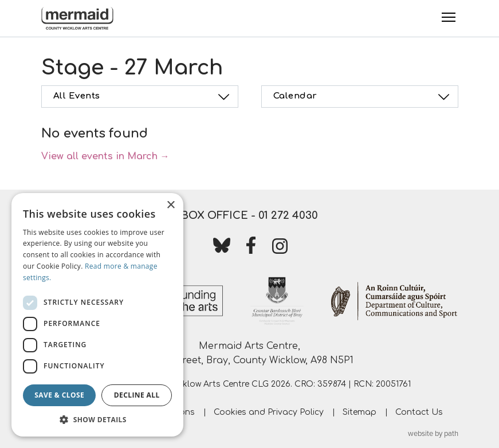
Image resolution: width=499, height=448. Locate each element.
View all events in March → (105, 156)
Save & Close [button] (59, 395)
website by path (433, 434)
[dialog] (97, 315)
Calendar (363, 97)
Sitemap (359, 412)
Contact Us (419, 412)
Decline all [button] (137, 395)
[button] (97, 419)
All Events (143, 97)
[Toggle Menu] (449, 17)
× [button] (170, 205)
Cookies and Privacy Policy (269, 412)
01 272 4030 (288, 215)
